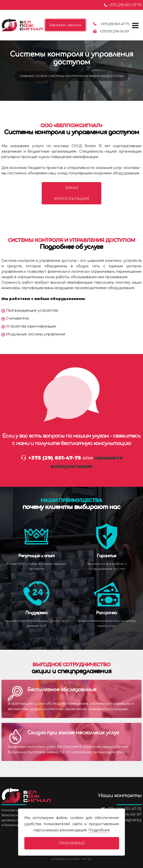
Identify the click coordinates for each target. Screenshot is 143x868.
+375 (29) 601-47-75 (125, 5)
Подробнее (99, 830)
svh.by (87, 859)
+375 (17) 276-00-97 (114, 31)
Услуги (42, 76)
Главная (27, 76)
